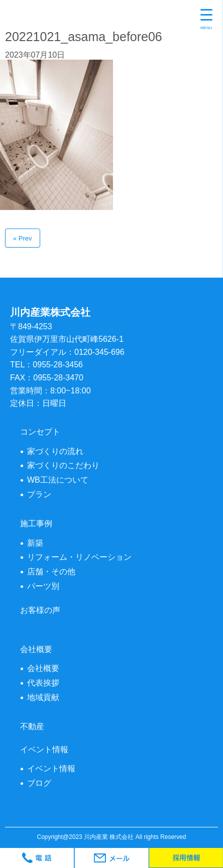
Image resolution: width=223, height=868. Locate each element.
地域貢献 (43, 697)
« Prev (23, 238)
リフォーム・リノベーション (79, 557)
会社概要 (43, 668)
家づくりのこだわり (63, 465)
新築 (35, 543)
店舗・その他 (51, 572)
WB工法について (58, 480)
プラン (39, 494)
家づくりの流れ (55, 451)
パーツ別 (43, 586)
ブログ (39, 783)
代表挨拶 (43, 683)
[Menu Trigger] (206, 20)
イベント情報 (51, 769)
